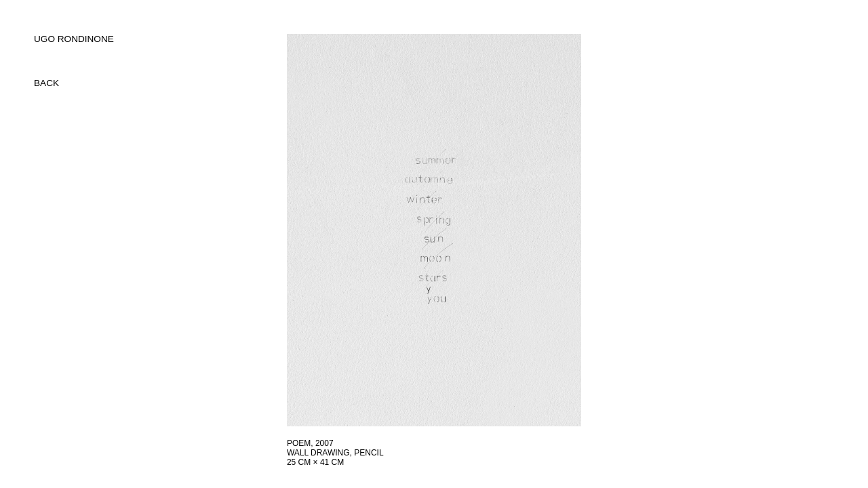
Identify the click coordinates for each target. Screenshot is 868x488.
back (46, 83)
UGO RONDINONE (74, 39)
